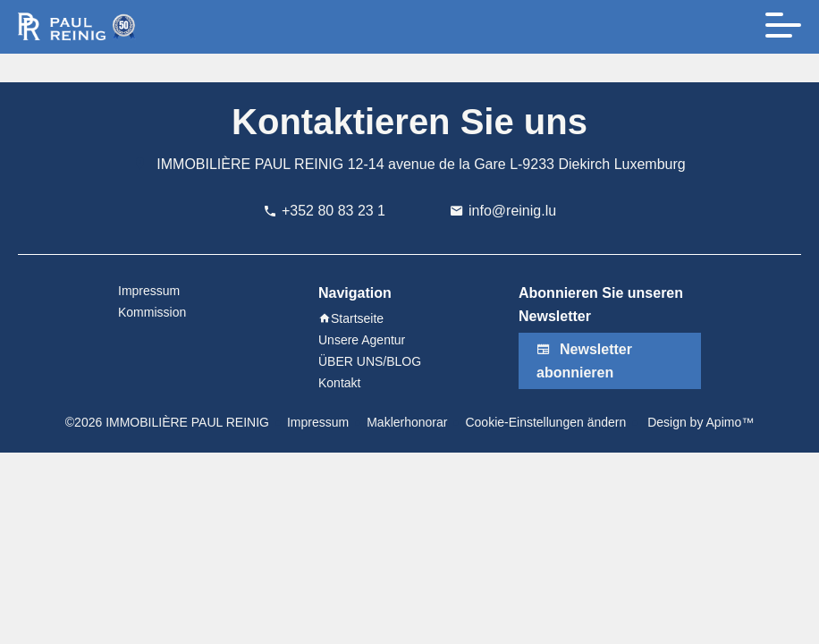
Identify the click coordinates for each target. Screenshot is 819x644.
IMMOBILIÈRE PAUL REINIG (250, 164)
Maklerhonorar (407, 422)
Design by (699, 422)
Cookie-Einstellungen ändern (545, 422)
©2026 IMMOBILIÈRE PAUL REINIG (167, 422)
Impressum (318, 422)
